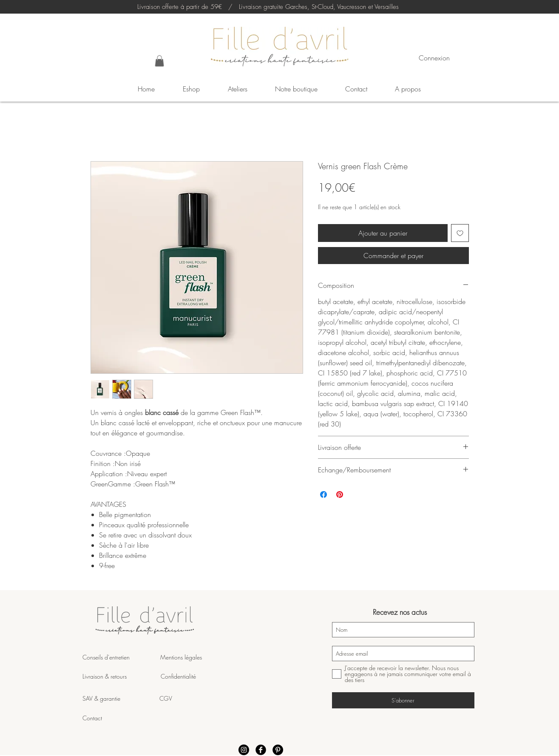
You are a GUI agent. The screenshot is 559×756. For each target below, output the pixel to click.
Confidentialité (178, 676)
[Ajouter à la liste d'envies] (460, 233)
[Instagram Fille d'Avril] (244, 750)
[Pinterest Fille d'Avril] (278, 750)
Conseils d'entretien (106, 657)
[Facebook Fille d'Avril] (261, 750)
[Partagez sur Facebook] (323, 495)
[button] (159, 61)
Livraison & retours (122, 676)
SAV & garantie (121, 698)
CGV (166, 698)
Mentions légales (180, 657)
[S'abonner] (403, 700)
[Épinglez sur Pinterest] (340, 495)
